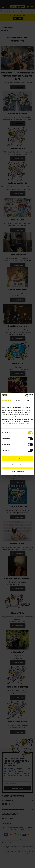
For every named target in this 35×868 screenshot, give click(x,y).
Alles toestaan (18, 459)
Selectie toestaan (17, 465)
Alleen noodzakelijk (17, 471)
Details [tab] (18, 400)
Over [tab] (29, 400)
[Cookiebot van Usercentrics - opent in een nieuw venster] (25, 395)
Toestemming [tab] (7, 400)
